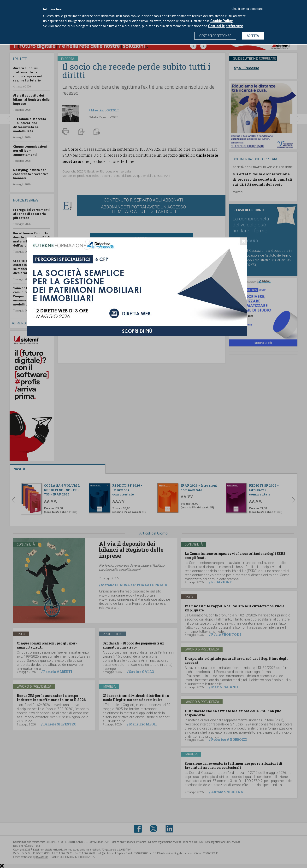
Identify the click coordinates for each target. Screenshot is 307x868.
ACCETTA (253, 36)
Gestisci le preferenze (225, 26)
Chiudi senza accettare (247, 9)
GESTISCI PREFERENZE (215, 36)
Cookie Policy (221, 21)
